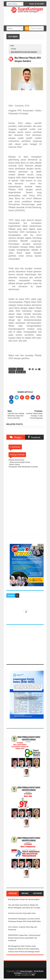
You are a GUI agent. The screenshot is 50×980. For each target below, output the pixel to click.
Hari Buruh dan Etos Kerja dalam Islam (22, 913)
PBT (33, 975)
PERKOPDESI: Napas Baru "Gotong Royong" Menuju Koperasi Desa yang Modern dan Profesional (24, 938)
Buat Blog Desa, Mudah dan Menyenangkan (24, 899)
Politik (20, 369)
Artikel (12, 369)
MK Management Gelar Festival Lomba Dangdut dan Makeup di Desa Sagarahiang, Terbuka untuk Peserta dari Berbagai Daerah (24, 949)
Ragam (14, 49)
